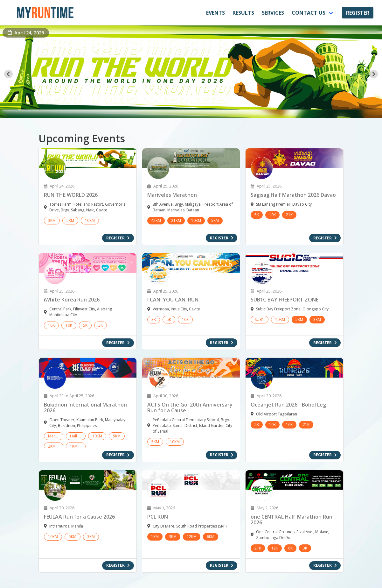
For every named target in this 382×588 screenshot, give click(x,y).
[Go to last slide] (8, 74)
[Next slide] (374, 74)
